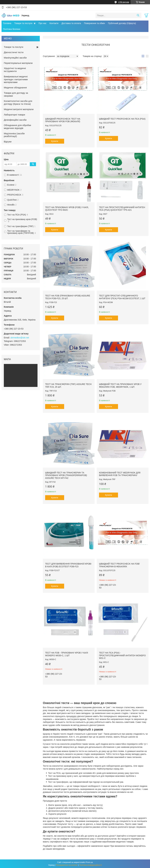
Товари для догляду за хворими (16, 94)
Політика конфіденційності (91, 865)
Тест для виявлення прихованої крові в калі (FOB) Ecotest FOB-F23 (68, 565)
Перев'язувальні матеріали (18, 63)
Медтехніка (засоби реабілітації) (14, 135)
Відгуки (8, 142)
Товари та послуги (23, 23)
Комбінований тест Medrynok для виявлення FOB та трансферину (120, 474)
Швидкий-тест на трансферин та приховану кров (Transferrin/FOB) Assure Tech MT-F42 (66, 475)
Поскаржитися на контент (67, 865)
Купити (55, 141)
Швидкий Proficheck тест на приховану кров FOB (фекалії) (63, 120)
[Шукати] (138, 15)
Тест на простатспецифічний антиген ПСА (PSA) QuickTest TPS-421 (122, 209)
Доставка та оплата (71, 23)
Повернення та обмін (95, 23)
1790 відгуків (124, 2)
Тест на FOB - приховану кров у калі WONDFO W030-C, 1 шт (67, 654)
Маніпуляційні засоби (15, 58)
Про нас (42, 23)
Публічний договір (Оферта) (122, 23)
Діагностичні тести (14, 52)
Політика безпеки (12, 29)
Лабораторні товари (14, 115)
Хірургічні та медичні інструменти (15, 70)
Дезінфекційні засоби (15, 120)
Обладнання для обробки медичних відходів (17, 127)
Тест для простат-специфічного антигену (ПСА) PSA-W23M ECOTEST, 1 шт (122, 297)
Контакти (54, 23)
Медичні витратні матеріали (19, 109)
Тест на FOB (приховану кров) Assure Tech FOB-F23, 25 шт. (68, 297)
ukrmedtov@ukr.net (20, 338)
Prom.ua (89, 862)
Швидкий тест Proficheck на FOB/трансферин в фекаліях (119, 565)
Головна (7, 23)
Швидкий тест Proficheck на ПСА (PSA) (122, 119)
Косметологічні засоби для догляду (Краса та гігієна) (18, 102)
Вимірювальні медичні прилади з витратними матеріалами (16, 79)
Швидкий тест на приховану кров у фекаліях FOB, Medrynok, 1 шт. (120, 386)
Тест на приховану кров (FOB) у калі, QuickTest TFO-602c (67, 209)
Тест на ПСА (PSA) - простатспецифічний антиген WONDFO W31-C (122, 655)
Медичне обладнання (15, 88)
